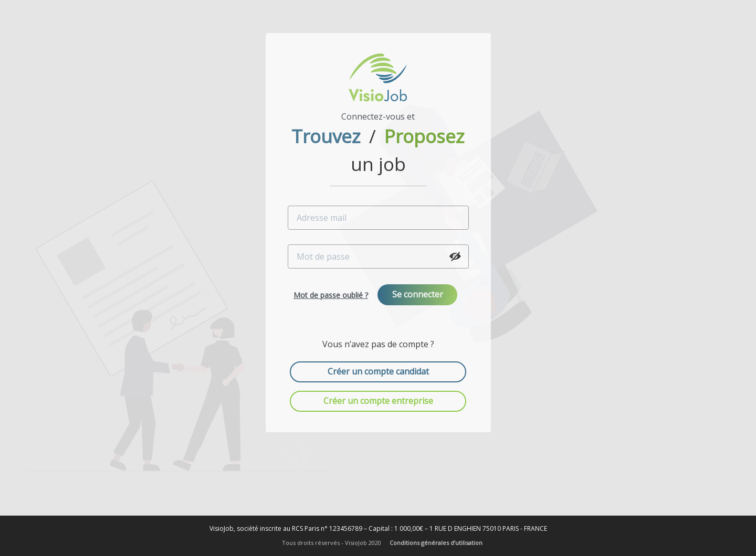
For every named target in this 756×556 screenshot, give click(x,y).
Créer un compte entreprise (378, 401)
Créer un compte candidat (378, 371)
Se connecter (418, 294)
